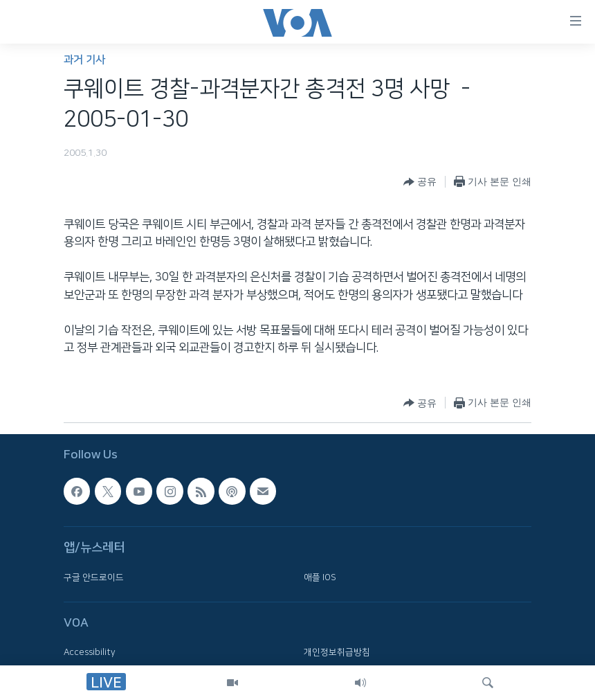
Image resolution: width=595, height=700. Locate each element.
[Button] (420, 182)
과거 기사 (84, 60)
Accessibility (90, 652)
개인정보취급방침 (337, 652)
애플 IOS (320, 577)
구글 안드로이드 (94, 577)
